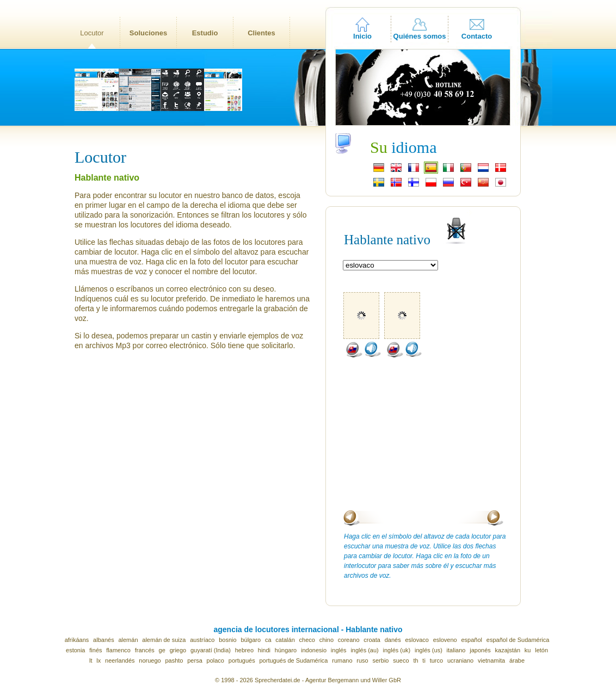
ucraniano (460, 660)
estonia (75, 650)
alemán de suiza (164, 640)
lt (91, 660)
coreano (349, 640)
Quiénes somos (420, 36)
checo (307, 640)
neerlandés (120, 660)
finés (96, 650)
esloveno (445, 640)
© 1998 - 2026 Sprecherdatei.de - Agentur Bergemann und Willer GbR (308, 680)
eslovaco (417, 640)
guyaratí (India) (211, 650)
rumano (342, 660)
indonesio (314, 650)
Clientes (261, 33)
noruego (150, 660)
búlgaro (251, 640)
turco (436, 660)
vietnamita (491, 660)
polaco (215, 660)
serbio (381, 660)
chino (327, 640)
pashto (174, 660)
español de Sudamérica (518, 640)
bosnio (227, 640)
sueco (401, 660)
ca (268, 640)
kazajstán (508, 650)
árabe (517, 660)
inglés (339, 650)
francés (145, 650)
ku (528, 650)
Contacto (477, 36)
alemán (128, 640)
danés (393, 640)
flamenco (118, 650)
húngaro (286, 650)
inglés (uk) (397, 650)
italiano (456, 650)
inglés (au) (364, 650)
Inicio (362, 36)
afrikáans (77, 640)
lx (98, 660)
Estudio (205, 33)
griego (178, 650)
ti (424, 660)
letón (541, 650)
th (415, 660)
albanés (104, 640)
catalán (285, 640)
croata (372, 640)
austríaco (202, 640)
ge (162, 650)
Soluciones (148, 33)
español (472, 640)
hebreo (244, 650)
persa (195, 660)
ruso (362, 660)
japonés (480, 650)
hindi (264, 650)
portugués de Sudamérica (293, 660)
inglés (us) (429, 650)
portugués (242, 660)
